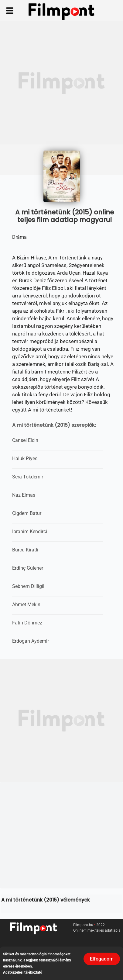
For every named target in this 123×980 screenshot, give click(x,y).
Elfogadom (102, 959)
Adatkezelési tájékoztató (23, 972)
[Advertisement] (61, 83)
